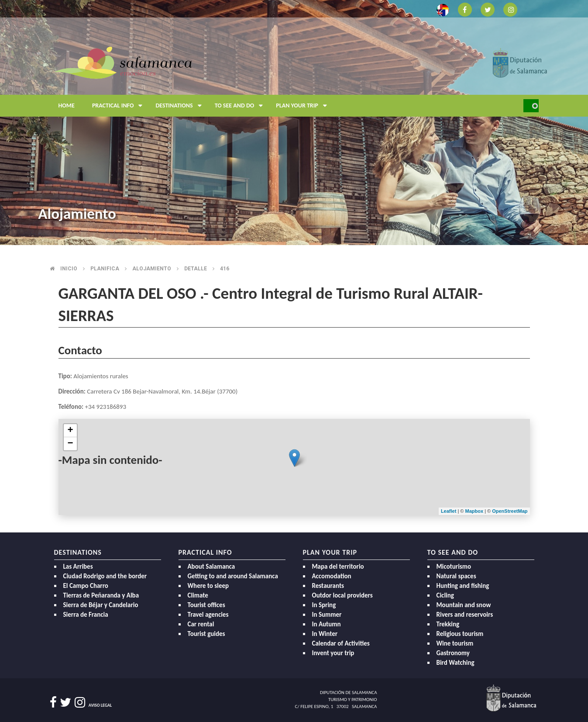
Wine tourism (455, 643)
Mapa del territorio (338, 567)
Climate (198, 595)
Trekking (448, 624)
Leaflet (449, 511)
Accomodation (332, 576)
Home (67, 105)
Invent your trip (333, 653)
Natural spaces (456, 576)
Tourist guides (206, 634)
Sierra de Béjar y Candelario (101, 605)
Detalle (196, 269)
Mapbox (475, 511)
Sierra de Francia (86, 615)
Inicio (69, 269)
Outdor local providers (342, 595)
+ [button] (70, 431)
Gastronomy (453, 653)
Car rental (201, 624)
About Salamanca (211, 567)
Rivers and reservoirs (465, 615)
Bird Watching (456, 663)
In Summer (327, 615)
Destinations (181, 106)
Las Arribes (78, 567)
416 (225, 269)
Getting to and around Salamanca (233, 576)
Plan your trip (304, 106)
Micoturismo (454, 567)
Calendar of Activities (341, 643)
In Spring (324, 605)
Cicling (445, 595)
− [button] (70, 444)
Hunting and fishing (463, 586)
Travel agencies (208, 615)
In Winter (325, 634)
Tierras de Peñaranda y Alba (101, 595)
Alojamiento (152, 269)
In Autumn (327, 624)
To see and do (241, 106)
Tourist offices (206, 605)
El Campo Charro (86, 586)
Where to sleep (208, 586)
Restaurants (328, 586)
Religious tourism (460, 634)
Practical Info (120, 106)
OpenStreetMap (510, 511)
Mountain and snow (464, 605)
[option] (294, 123)
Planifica (105, 269)
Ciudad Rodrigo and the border (105, 576)
